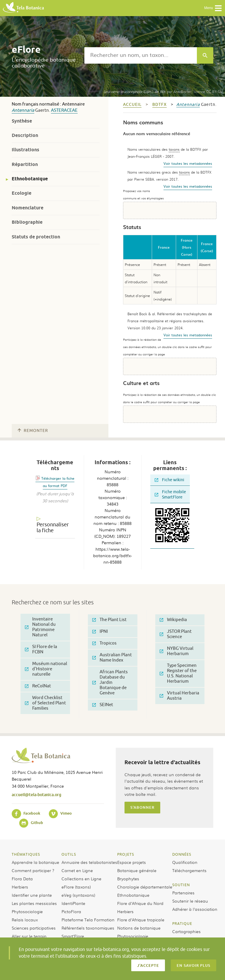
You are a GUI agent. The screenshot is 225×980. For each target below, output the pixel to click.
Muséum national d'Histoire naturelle (46, 669)
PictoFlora (71, 911)
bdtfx (160, 105)
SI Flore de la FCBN (41, 649)
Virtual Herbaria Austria (179, 696)
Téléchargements (189, 870)
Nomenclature (28, 208)
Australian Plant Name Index (112, 658)
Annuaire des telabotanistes (89, 862)
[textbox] (141, 55)
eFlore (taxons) (76, 887)
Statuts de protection (36, 237)
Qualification (185, 862)
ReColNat (38, 686)
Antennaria (23, 110)
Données (182, 854)
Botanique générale (137, 870)
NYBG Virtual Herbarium (177, 651)
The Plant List (109, 620)
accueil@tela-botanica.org (36, 795)
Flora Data (22, 879)
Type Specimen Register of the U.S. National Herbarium (178, 673)
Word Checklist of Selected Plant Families (45, 703)
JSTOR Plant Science (176, 634)
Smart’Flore (73, 936)
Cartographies (186, 931)
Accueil (132, 105)
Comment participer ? (33, 870)
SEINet (103, 705)
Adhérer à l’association (195, 909)
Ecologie (22, 193)
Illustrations (25, 150)
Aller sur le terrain (29, 936)
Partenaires (183, 893)
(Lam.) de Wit (134, 91)
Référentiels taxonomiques (88, 928)
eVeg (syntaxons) (78, 895)
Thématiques (26, 854)
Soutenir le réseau (190, 901)
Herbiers (20, 887)
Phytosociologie (27, 911)
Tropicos (104, 643)
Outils (69, 854)
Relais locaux (25, 920)
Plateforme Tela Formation (88, 920)
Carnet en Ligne (77, 870)
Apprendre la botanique (35, 862)
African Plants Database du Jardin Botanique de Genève (110, 683)
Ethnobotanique (30, 179)
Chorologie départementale (145, 887)
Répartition (25, 164)
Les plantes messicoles (34, 903)
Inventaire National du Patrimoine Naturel (40, 627)
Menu (213, 8)
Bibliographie (27, 222)
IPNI (100, 631)
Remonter (33, 431)
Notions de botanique (139, 928)
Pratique (182, 923)
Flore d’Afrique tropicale (141, 920)
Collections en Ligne (81, 879)
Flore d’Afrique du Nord (140, 903)
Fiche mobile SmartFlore (170, 495)
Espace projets (132, 862)
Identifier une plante (32, 895)
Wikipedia (173, 620)
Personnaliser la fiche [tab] (53, 528)
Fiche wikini (169, 480)
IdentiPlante (73, 903)
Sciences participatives (34, 928)
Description (25, 135)
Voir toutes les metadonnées (188, 163)
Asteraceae (64, 110)
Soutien (181, 885)
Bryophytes (128, 879)
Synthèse (22, 121)
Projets (126, 854)
